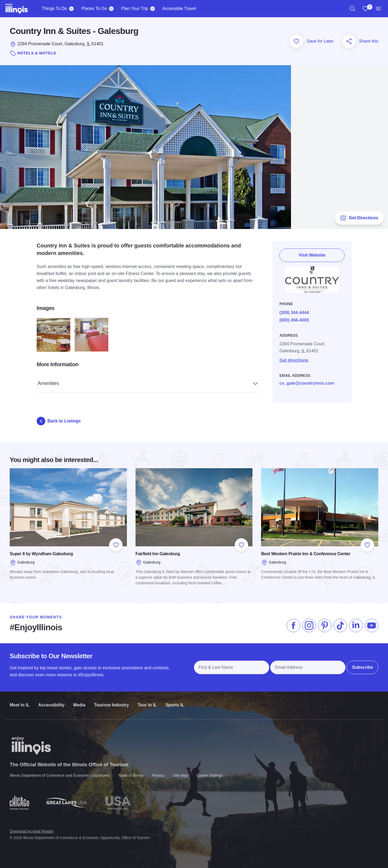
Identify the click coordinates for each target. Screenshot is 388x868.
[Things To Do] (72, 9)
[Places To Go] (111, 9)
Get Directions (359, 218)
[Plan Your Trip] (152, 9)
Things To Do (54, 8)
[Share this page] (349, 41)
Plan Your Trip (135, 8)
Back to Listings (59, 421)
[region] (352, 9)
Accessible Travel (179, 8)
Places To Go (94, 8)
